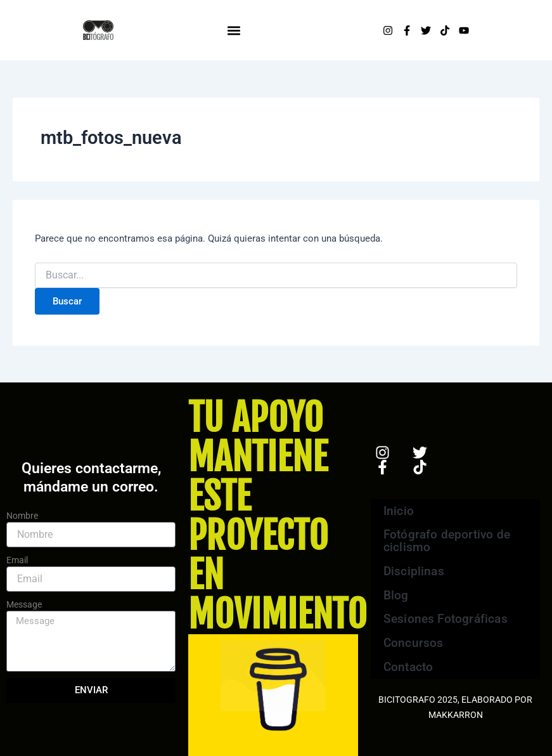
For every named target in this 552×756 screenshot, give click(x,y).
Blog (396, 595)
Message (24, 604)
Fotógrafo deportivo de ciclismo (446, 538)
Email (17, 560)
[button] (234, 30)
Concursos (413, 646)
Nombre (22, 516)
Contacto (408, 671)
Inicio (398, 506)
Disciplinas (422, 570)
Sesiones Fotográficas (444, 621)
